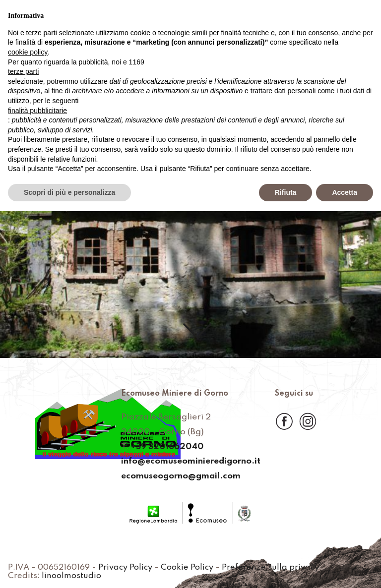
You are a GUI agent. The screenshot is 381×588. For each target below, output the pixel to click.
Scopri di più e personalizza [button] (69, 192)
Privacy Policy (129, 568)
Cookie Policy (190, 568)
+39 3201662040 (166, 447)
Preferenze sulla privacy (273, 568)
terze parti (23, 71)
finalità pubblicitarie (37, 111)
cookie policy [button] (28, 52)
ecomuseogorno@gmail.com (180, 476)
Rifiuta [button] (286, 192)
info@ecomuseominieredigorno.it (191, 462)
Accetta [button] (345, 192)
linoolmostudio (71, 576)
